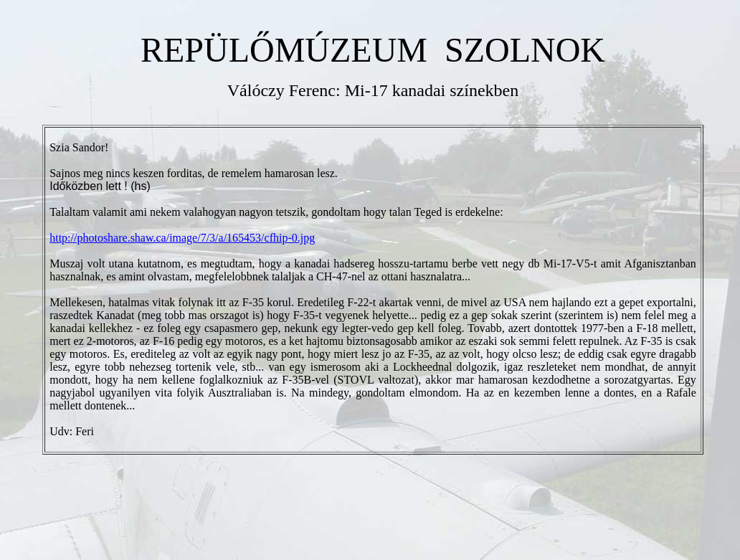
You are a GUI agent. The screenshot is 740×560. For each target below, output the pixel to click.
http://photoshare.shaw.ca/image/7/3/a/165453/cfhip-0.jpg (182, 238)
